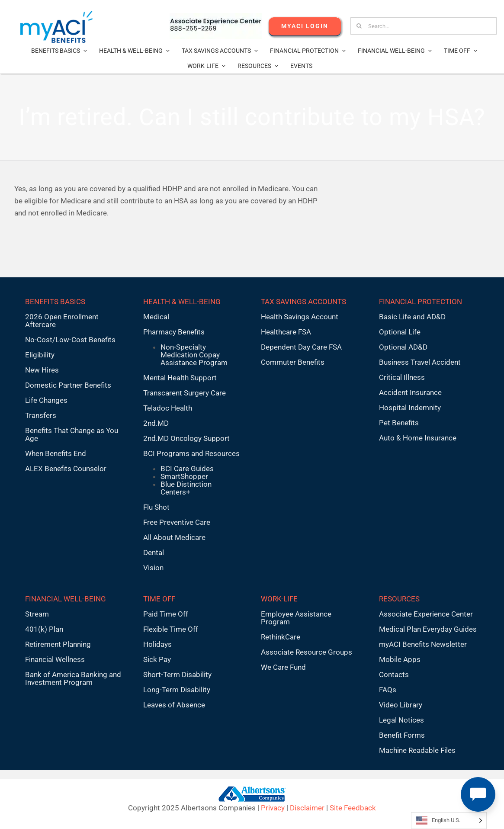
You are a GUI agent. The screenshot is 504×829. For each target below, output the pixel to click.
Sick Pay (157, 659)
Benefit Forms (402, 735)
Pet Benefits (399, 423)
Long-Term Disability (177, 690)
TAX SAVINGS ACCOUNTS (303, 302)
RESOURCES (399, 599)
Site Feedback (353, 808)
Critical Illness (402, 377)
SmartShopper (184, 476)
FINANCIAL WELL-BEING (66, 599)
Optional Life (400, 332)
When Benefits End (56, 453)
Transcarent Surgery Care (185, 393)
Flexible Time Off (171, 629)
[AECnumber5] (216, 16)
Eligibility (40, 355)
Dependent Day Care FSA (301, 347)
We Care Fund (283, 667)
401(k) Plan (44, 629)
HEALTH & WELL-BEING (182, 302)
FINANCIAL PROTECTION (421, 302)
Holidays (157, 644)
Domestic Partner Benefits (68, 385)
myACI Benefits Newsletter (423, 644)
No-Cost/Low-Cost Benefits (70, 340)
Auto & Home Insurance (418, 438)
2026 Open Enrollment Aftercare (62, 321)
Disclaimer (307, 808)
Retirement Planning (58, 644)
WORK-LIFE (279, 599)
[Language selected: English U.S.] (449, 821)
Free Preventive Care (177, 522)
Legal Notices (401, 720)
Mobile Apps (400, 659)
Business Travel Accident (420, 362)
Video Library (401, 705)
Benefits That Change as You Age (72, 434)
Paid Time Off (166, 614)
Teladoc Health (168, 408)
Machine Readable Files (417, 750)
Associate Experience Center (426, 614)
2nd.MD (156, 423)
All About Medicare (174, 537)
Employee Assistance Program (296, 618)
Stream (37, 614)
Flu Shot (156, 507)
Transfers (41, 415)
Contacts (394, 675)
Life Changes (46, 400)
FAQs (388, 690)
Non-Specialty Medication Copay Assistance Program (194, 355)
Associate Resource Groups (307, 652)
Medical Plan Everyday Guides (428, 629)
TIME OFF (159, 599)
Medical (156, 317)
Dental (154, 553)
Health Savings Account (300, 317)
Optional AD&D (403, 347)
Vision (153, 568)
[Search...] (423, 26)
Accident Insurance (410, 392)
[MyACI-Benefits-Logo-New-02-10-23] (56, 14)
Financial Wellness (55, 659)
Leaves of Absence (174, 705)
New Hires (42, 370)
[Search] (359, 26)
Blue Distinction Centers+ (186, 488)
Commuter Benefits (293, 362)
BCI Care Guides (187, 469)
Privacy (273, 808)
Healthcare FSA (286, 332)
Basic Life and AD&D (412, 317)
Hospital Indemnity (410, 408)
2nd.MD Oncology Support (186, 438)
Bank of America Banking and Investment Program (73, 678)
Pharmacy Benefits (174, 332)
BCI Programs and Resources (191, 453)
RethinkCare (281, 637)
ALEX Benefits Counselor (66, 469)
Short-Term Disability (177, 675)
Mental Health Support (180, 378)
